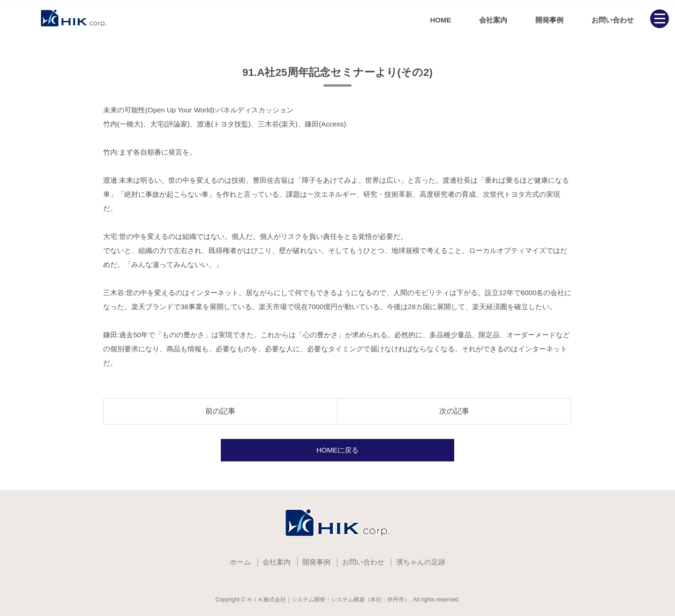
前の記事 (220, 411)
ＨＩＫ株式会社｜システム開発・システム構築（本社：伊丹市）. (329, 600)
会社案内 (493, 20)
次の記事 (454, 411)
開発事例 (549, 20)
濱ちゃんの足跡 (421, 562)
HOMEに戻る (337, 450)
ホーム (240, 562)
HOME (440, 20)
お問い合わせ (613, 20)
